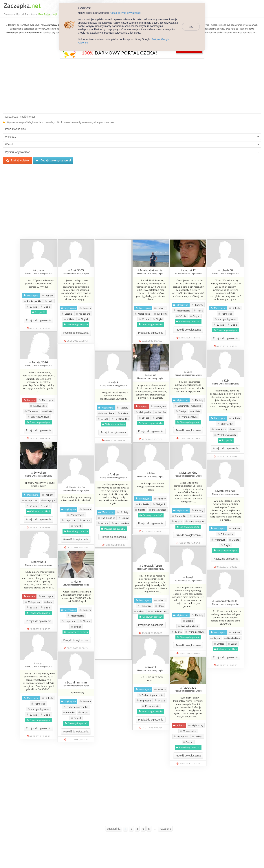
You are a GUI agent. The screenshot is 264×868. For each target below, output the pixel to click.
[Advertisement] (132, 85)
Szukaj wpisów (18, 160)
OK (192, 25)
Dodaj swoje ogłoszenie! (53, 161)
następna (165, 829)
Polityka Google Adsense (166, 39)
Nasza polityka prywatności (125, 13)
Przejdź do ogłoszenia (39, 320)
